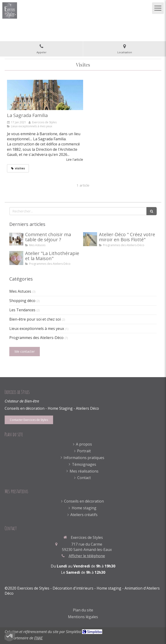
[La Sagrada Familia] (45, 95)
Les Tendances (22, 310)
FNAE (38, 638)
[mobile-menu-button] (158, 8)
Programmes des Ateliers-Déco (36, 338)
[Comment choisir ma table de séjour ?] (16, 239)
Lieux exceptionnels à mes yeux (37, 329)
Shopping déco (22, 301)
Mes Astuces (20, 291)
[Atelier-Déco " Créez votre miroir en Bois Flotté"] (90, 239)
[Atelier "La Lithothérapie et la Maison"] (16, 258)
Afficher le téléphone (87, 556)
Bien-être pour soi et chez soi (35, 319)
